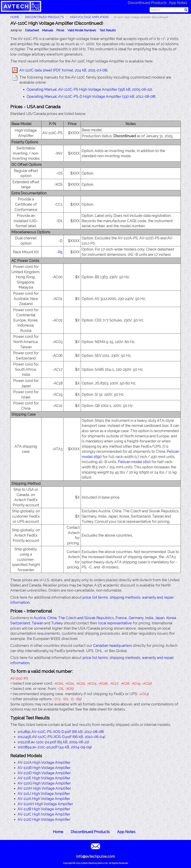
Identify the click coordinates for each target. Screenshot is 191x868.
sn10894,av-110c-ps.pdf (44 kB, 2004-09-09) (55, 747)
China (52, 618)
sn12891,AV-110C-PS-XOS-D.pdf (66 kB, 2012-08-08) (61, 732)
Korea (171, 618)
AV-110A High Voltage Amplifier (44, 762)
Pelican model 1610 (134, 462)
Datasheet (32, 30)
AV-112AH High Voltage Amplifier (45, 804)
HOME (15, 17)
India (149, 618)
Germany (136, 618)
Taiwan (38, 623)
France (121, 618)
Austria (40, 618)
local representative (115, 623)
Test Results (108, 30)
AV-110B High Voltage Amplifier (44, 768)
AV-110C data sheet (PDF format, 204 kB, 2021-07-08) (63, 70)
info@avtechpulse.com (95, 856)
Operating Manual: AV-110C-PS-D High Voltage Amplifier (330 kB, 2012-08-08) (91, 96)
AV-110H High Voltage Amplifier (44, 788)
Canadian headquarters (113, 646)
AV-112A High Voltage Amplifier (44, 799)
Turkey (57, 623)
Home (58, 832)
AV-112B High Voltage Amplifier (44, 809)
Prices (60, 30)
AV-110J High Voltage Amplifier (44, 794)
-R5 (60, 252)
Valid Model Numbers (82, 30)
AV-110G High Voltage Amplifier (44, 783)
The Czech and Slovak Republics (86, 618)
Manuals (48, 30)
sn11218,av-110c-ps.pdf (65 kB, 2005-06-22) (53, 742)
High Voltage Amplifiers (89, 17)
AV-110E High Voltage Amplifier (44, 778)
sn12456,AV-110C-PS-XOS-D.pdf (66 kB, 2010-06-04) (61, 737)
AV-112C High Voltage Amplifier (44, 814)
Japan (160, 618)
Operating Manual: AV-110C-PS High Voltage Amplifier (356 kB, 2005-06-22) (89, 89)
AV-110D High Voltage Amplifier (44, 773)
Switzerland (20, 623)
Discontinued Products (147, 3)
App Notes (178, 3)
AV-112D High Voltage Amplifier (44, 819)
